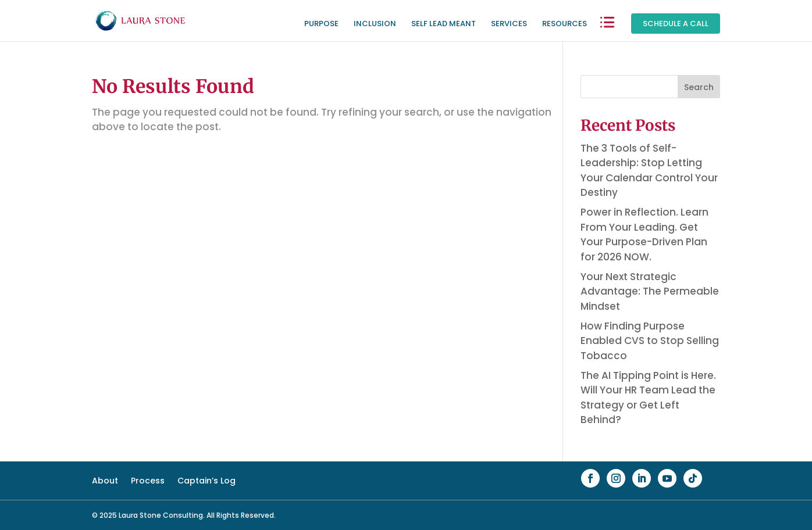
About (105, 481)
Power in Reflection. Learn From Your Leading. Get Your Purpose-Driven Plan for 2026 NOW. (644, 234)
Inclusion (375, 24)
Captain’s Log (206, 481)
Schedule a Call (676, 24)
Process (148, 481)
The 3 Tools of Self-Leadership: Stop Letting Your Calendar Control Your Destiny (649, 171)
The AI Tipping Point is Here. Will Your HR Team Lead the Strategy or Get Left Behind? (648, 398)
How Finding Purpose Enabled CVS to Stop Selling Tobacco (650, 341)
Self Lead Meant (444, 24)
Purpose (321, 24)
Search (699, 87)
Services (509, 24)
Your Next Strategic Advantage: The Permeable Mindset (650, 291)
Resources (565, 24)
